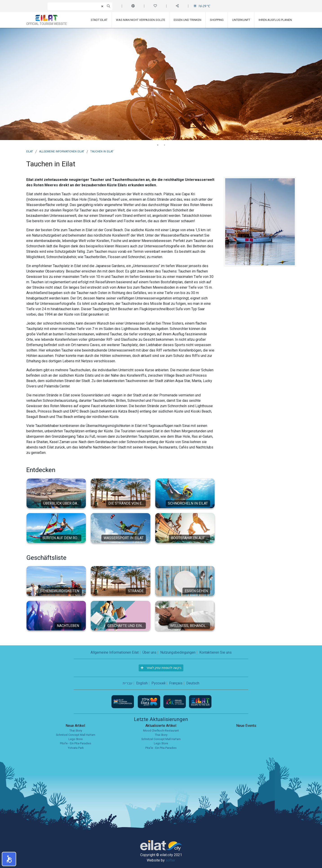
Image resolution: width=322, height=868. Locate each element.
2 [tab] (164, 145)
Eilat (30, 151)
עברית (128, 683)
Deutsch (193, 683)
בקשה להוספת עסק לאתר (161, 668)
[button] (9, 859)
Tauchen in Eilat (102, 151)
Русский (158, 683)
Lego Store (76, 739)
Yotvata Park (76, 748)
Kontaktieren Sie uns (215, 652)
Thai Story (76, 731)
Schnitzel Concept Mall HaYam (76, 735)
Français (176, 683)
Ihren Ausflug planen (275, 20)
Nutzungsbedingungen (178, 652)
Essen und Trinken (188, 20)
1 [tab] (158, 145)
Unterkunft (241, 20)
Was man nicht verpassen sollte (141, 20)
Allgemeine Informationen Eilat (62, 151)
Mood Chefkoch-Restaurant (161, 731)
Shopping (217, 20)
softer (170, 860)
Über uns (149, 652)
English (142, 683)
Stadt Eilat (99, 20)
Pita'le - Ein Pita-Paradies (76, 743)
